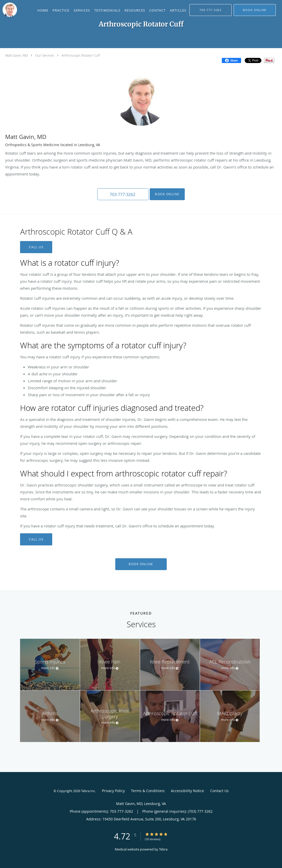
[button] (255, 10)
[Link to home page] (8, 10)
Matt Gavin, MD (16, 55)
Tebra (163, 849)
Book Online (167, 194)
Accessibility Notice (187, 791)
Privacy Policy (113, 791)
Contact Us (219, 791)
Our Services (45, 55)
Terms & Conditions (148, 791)
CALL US (36, 247)
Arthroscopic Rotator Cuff (81, 55)
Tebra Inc (88, 791)
